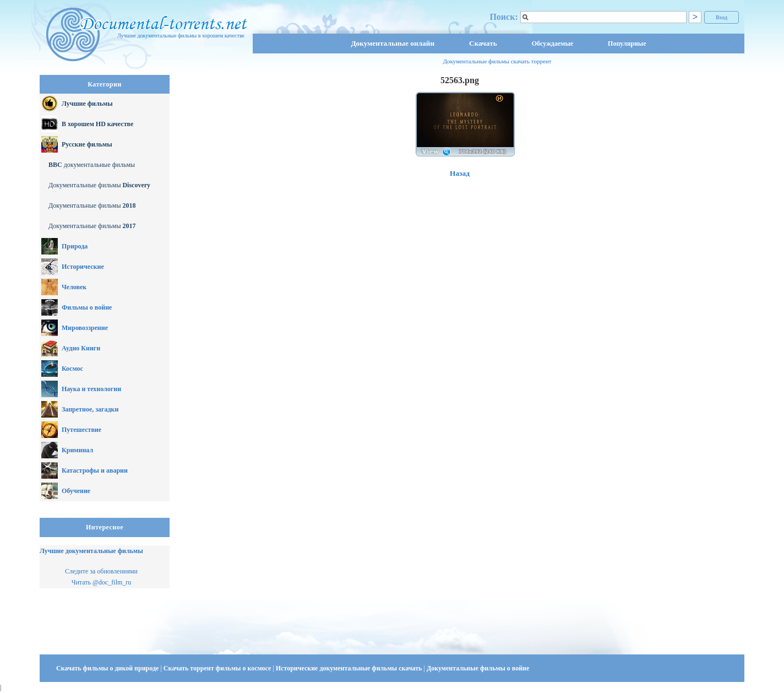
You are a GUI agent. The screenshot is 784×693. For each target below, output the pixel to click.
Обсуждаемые (552, 44)
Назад (460, 173)
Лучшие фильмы (87, 104)
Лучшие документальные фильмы (91, 551)
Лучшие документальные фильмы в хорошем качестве (181, 36)
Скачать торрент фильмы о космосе (218, 668)
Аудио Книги (81, 348)
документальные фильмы (92, 165)
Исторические (83, 267)
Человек (74, 287)
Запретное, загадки (90, 409)
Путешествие (81, 430)
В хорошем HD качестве (97, 124)
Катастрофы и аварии (95, 470)
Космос (72, 369)
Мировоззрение (85, 328)
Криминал (77, 450)
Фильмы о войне (87, 307)
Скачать (483, 43)
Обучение (76, 491)
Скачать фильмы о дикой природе (108, 668)
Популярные (627, 44)
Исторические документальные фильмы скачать (350, 668)
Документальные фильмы (99, 185)
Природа (75, 246)
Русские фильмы (87, 144)
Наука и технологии (91, 389)
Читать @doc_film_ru (102, 582)
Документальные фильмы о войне (478, 668)
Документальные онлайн (393, 43)
